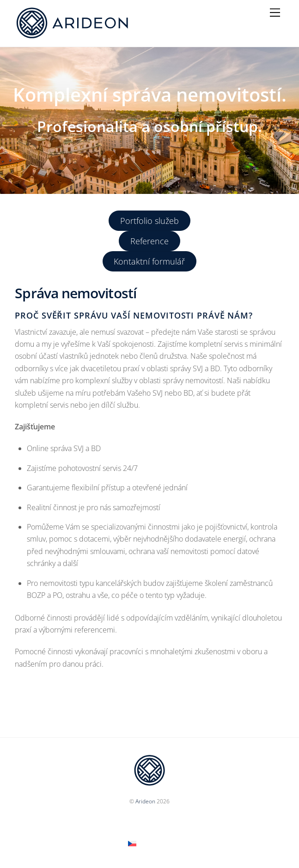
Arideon (145, 801)
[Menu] (275, 12)
